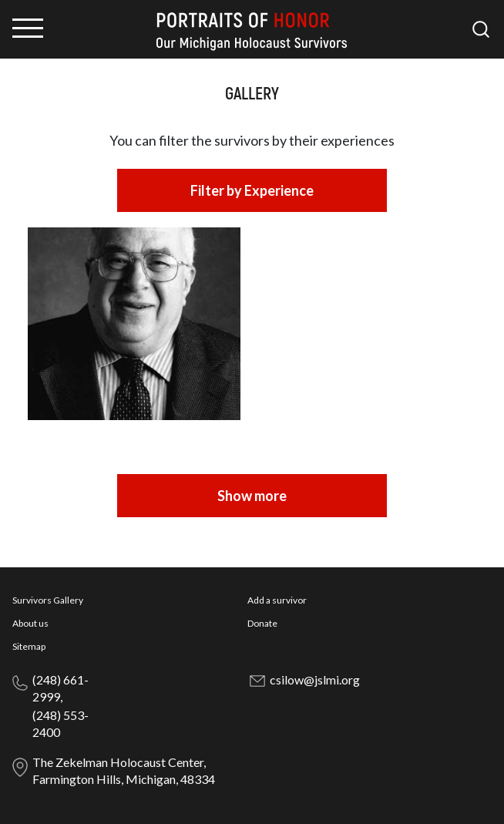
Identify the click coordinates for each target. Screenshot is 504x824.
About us (30, 623)
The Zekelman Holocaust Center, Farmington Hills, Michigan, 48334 (124, 770)
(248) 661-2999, (60, 688)
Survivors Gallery (48, 600)
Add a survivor (277, 600)
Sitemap (29, 646)
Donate (262, 623)
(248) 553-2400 (60, 723)
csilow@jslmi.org (315, 679)
